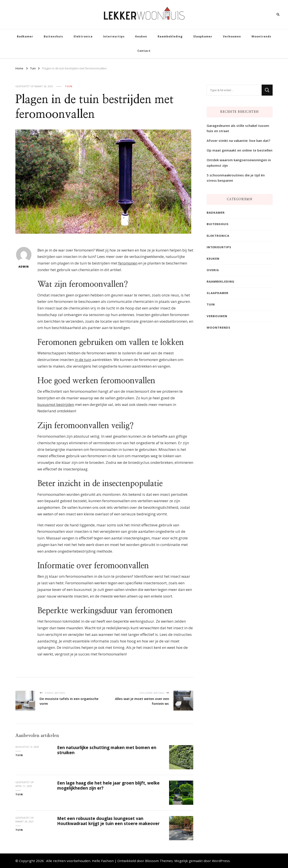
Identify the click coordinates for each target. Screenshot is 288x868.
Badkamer (25, 36)
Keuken (141, 36)
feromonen (128, 263)
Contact (144, 51)
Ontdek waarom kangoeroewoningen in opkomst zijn (239, 163)
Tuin (69, 86)
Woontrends (261, 36)
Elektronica (83, 36)
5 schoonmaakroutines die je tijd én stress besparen (236, 178)
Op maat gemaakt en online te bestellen (240, 150)
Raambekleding (170, 36)
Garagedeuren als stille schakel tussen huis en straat (238, 128)
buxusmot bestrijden (56, 404)
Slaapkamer (203, 36)
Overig (213, 270)
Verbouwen (232, 36)
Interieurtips (114, 36)
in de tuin (83, 360)
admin (24, 258)
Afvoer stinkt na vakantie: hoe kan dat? (238, 141)
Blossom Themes (159, 861)
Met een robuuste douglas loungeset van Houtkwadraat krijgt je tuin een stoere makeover (108, 821)
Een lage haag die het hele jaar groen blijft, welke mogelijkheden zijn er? (108, 786)
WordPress (221, 861)
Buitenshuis (53, 36)
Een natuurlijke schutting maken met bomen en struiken (107, 750)
